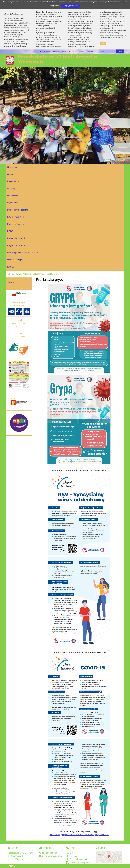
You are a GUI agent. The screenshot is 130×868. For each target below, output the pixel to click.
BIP (70, 853)
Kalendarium (13, 181)
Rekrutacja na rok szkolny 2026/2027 (24, 253)
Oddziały (11, 188)
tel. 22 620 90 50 (48, 853)
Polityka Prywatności (77, 859)
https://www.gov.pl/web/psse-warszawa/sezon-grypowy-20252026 (79, 835)
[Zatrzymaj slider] (65, 161)
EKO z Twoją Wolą (16, 217)
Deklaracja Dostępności (79, 863)
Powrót (11, 282)
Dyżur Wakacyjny (15, 260)
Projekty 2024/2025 (16, 238)
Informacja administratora (86, 51)
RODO (10, 231)
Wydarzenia (13, 203)
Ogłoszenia (12, 167)
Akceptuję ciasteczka (70, 6)
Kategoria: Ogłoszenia (33, 274)
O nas (10, 174)
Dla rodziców (13, 196)
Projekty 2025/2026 (16, 245)
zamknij (103, 44)
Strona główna (45, 51)
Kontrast (74, 51)
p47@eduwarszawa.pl (50, 856)
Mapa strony (55, 51)
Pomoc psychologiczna (18, 210)
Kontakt (11, 267)
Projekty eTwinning (16, 224)
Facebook (72, 856)
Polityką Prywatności (59, 2)
